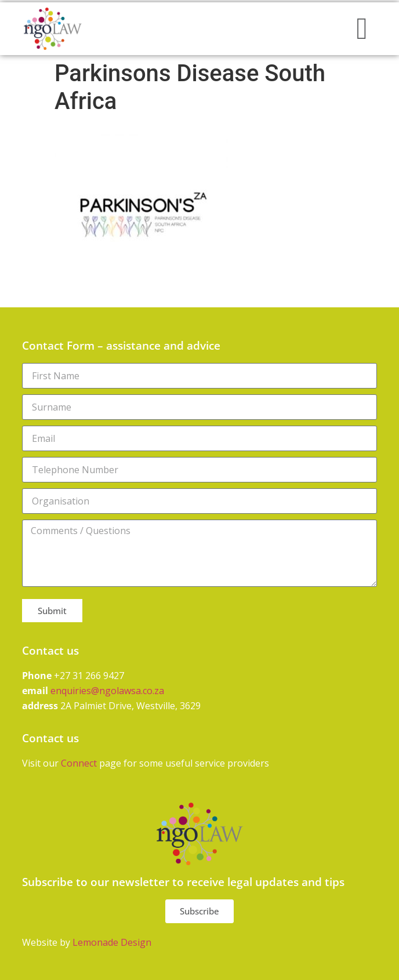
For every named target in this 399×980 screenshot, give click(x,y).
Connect (79, 763)
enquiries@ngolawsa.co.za (107, 691)
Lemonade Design (112, 942)
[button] (362, 29)
